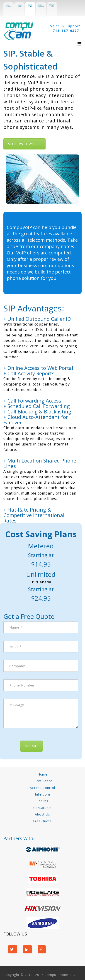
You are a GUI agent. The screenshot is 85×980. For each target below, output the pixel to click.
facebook (42, 949)
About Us (43, 814)
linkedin (28, 949)
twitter (13, 949)
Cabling (43, 801)
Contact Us (43, 808)
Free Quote (43, 821)
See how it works (24, 144)
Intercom (42, 794)
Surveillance (43, 781)
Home (43, 774)
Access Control (42, 788)
